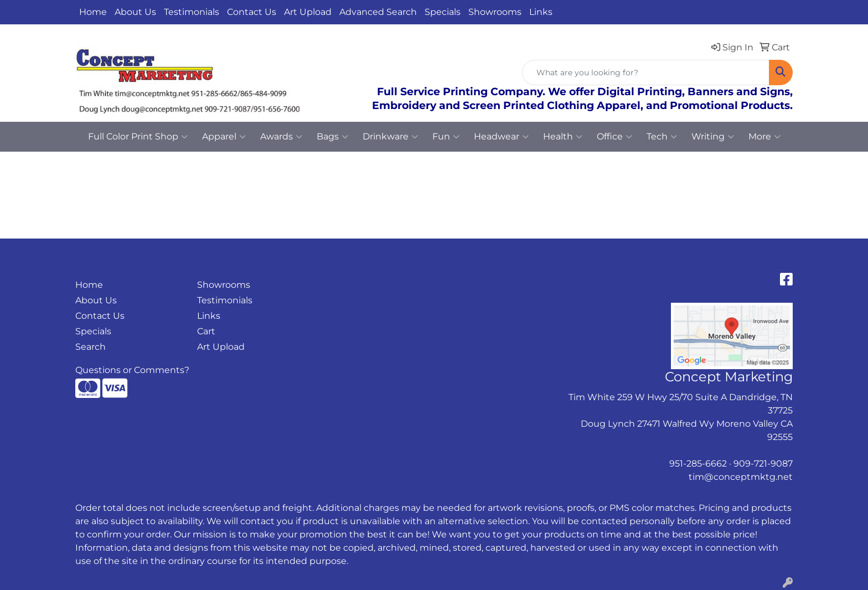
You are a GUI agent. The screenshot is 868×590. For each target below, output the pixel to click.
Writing (713, 137)
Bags (332, 137)
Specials (443, 12)
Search (91, 347)
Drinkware (390, 137)
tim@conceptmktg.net (741, 477)
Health (563, 137)
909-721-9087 (763, 464)
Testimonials (192, 12)
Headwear (501, 137)
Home (93, 12)
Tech (662, 137)
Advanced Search (378, 12)
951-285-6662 (698, 464)
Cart (206, 331)
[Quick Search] (646, 73)
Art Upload (308, 12)
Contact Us (252, 12)
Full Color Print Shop (138, 137)
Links (541, 12)
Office (614, 137)
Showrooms (495, 12)
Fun (446, 137)
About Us (135, 12)
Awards (281, 137)
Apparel (224, 137)
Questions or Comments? (132, 370)
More (764, 137)
